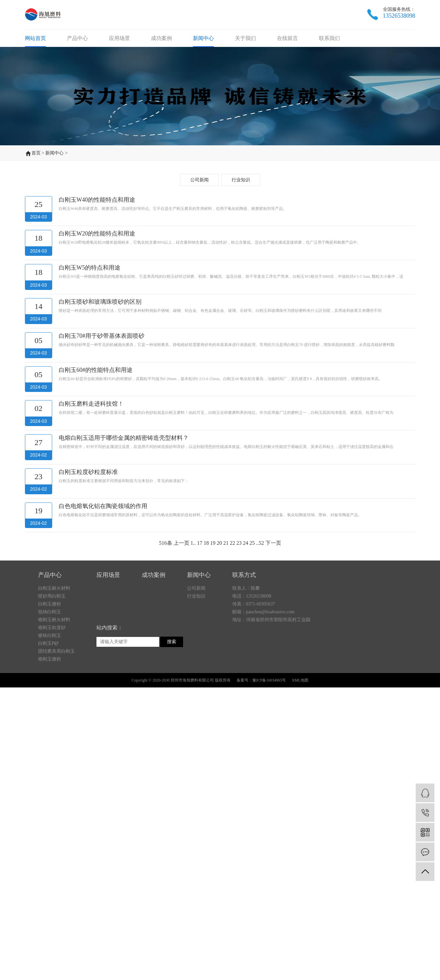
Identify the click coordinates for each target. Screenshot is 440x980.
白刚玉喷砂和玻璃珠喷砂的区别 (100, 617)
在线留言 (287, 52)
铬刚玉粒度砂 (52, 715)
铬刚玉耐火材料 (54, 707)
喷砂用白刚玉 (52, 684)
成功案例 (161, 52)
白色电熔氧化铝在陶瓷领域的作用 (103, 822)
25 (252, 858)
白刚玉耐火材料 (54, 676)
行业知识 (241, 495)
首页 (36, 141)
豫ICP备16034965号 (269, 768)
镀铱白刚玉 (50, 723)
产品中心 (77, 52)
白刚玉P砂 (49, 731)
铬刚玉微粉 (50, 747)
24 (246, 858)
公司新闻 (199, 495)
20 (220, 858)
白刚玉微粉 (50, 692)
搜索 (172, 729)
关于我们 (245, 52)
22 (233, 858)
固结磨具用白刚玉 (56, 739)
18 (206, 858)
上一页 (181, 858)
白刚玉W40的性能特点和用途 (97, 515)
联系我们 (329, 52)
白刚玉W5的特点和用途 (90, 583)
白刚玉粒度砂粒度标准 (88, 787)
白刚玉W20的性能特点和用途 (97, 549)
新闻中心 (203, 52)
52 (262, 858)
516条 (166, 858)
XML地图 (300, 768)
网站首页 (35, 52)
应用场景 (119, 52)
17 (200, 858)
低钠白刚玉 (50, 699)
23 (239, 858)
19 (213, 858)
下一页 (273, 858)
